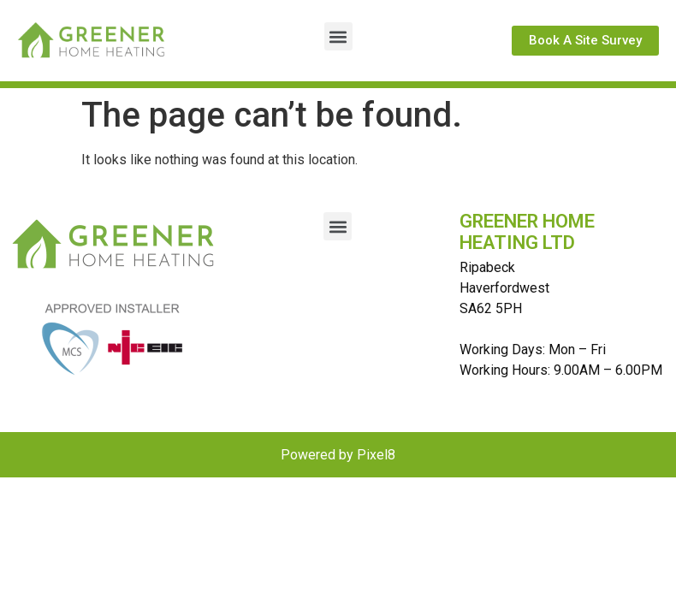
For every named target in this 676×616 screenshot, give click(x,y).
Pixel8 (376, 455)
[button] (338, 36)
